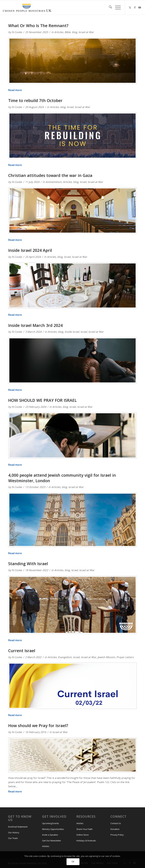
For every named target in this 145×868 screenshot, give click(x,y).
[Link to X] (130, 7)
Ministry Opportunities (53, 829)
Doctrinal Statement (18, 827)
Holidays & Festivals (86, 841)
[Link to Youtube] (140, 7)
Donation (115, 829)
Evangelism (65, 657)
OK (73, 862)
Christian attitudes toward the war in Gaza (50, 175)
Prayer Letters (125, 657)
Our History (14, 832)
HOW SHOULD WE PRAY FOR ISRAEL (42, 400)
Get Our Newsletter (52, 841)
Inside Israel (72, 332)
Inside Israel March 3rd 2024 (35, 325)
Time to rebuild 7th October (35, 100)
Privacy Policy (117, 835)
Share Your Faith (84, 829)
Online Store (83, 835)
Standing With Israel (28, 564)
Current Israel (22, 651)
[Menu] (116, 7)
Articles (59, 32)
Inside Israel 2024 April (30, 250)
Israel (70, 107)
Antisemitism (54, 182)
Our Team (13, 838)
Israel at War (86, 32)
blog (75, 32)
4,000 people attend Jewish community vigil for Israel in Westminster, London (62, 478)
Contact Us (116, 823)
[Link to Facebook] (135, 7)
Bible (68, 32)
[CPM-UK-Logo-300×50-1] (27, 7)
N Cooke (17, 32)
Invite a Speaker (50, 835)
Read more (15, 90)
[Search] (109, 7)
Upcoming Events (51, 823)
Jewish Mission (106, 657)
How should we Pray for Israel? (38, 725)
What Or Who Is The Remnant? (38, 26)
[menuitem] (109, 7)
